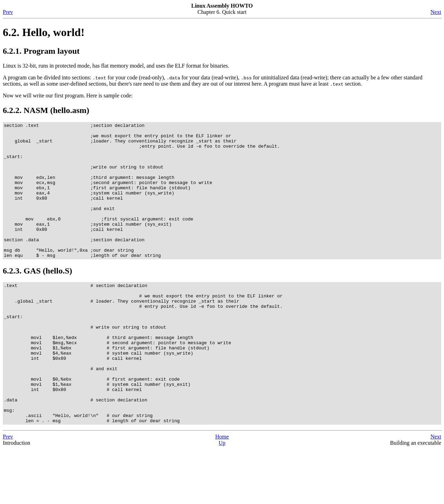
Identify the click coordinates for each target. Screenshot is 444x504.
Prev (8, 12)
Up (222, 498)
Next (436, 12)
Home (222, 492)
